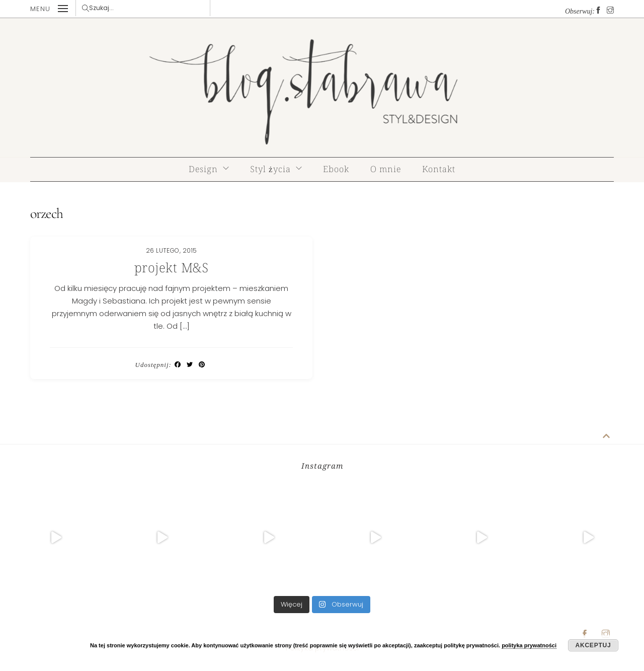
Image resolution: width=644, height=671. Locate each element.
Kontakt (439, 169)
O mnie (386, 169)
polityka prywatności (529, 645)
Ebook (336, 169)
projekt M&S (172, 267)
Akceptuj (593, 645)
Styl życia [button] (270, 169)
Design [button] (203, 169)
